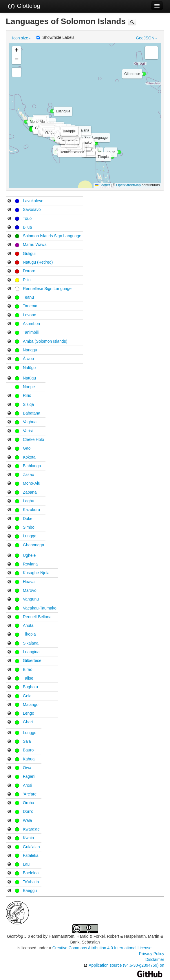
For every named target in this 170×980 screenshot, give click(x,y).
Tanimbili (31, 332)
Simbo (29, 527)
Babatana (32, 413)
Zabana (30, 492)
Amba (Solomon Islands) (45, 341)
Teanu (28, 297)
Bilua (27, 227)
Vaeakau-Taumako (40, 608)
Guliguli (30, 253)
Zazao (29, 475)
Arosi (28, 785)
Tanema (30, 306)
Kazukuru (31, 510)
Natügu (29, 378)
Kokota (29, 457)
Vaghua (30, 422)
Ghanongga (33, 545)
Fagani (29, 776)
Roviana (30, 564)
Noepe (29, 387)
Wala (27, 820)
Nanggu (30, 350)
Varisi (28, 431)
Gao (27, 448)
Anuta (28, 625)
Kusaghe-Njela (36, 573)
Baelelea (31, 873)
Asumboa (31, 324)
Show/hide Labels (55, 37)
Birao (28, 669)
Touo (27, 218)
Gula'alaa (31, 847)
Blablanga (32, 466)
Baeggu (30, 890)
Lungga (30, 536)
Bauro (28, 750)
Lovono (30, 315)
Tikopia (29, 634)
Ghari (28, 722)
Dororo (29, 271)
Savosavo (32, 209)
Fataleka (31, 855)
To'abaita (31, 882)
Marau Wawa (35, 244)
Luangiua (31, 652)
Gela (27, 696)
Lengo (29, 713)
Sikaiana (31, 643)
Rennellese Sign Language (47, 289)
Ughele (29, 555)
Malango (31, 705)
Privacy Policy (152, 954)
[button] (48, 135)
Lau (26, 864)
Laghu (29, 501)
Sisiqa (28, 404)
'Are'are (30, 794)
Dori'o (28, 811)
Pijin (27, 280)
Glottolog (24, 6)
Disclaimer (155, 959)
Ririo (27, 395)
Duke (28, 519)
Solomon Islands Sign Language (52, 236)
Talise (28, 678)
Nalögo (29, 368)
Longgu (30, 733)
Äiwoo (28, 359)
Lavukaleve (33, 201)
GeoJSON (147, 38)
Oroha (29, 803)
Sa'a (27, 741)
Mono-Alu (32, 483)
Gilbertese (32, 660)
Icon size (22, 38)
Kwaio (28, 838)
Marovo (30, 590)
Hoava (29, 582)
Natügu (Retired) (38, 262)
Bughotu (30, 687)
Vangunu (31, 599)
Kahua (29, 759)
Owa (27, 768)
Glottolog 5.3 (18, 936)
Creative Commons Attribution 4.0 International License (102, 948)
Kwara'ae (31, 829)
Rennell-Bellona (37, 617)
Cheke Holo (33, 439)
